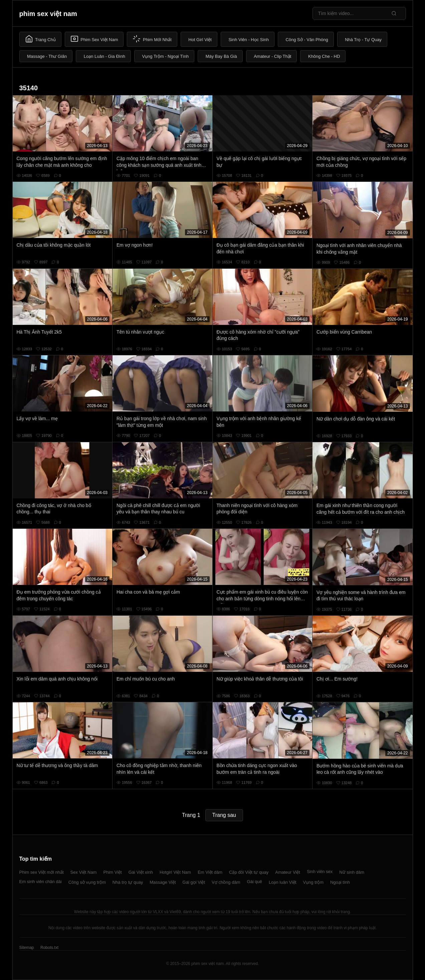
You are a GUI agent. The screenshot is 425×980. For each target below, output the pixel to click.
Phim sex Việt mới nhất (42, 872)
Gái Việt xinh (141, 872)
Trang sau (224, 815)
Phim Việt (113, 872)
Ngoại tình (340, 882)
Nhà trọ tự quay (128, 882)
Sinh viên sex (320, 872)
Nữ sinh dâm (352, 872)
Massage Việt (163, 882)
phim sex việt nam (48, 14)
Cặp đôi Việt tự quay (249, 872)
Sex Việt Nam (84, 872)
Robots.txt (49, 948)
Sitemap (27, 948)
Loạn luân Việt (282, 882)
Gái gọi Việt (194, 882)
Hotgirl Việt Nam (175, 872)
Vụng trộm (313, 882)
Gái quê (254, 882)
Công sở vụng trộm (87, 882)
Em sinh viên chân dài (41, 882)
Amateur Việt (288, 872)
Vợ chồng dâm (226, 882)
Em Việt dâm (210, 872)
